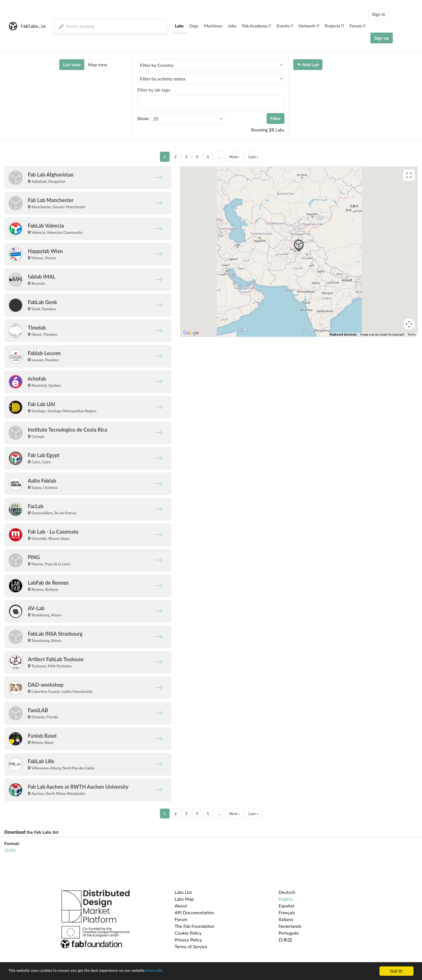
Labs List (183, 892)
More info (174, 971)
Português (289, 933)
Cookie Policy (188, 933)
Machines (213, 26)
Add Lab (308, 64)
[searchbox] (141, 103)
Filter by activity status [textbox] (163, 79)
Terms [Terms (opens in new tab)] (412, 335)
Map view (98, 64)
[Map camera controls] (409, 324)
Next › (235, 157)
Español (286, 906)
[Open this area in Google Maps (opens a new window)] (191, 333)
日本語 (285, 940)
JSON (10, 850)
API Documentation (194, 912)
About (181, 906)
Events (285, 26)
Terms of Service (191, 946)
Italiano (286, 919)
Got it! (396, 971)
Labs (179, 26)
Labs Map (184, 899)
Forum (357, 26)
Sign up (381, 38)
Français (287, 912)
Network (309, 26)
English (286, 899)
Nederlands (290, 926)
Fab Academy (257, 26)
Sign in (378, 14)
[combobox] (211, 65)
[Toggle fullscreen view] (409, 175)
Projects (334, 26)
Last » (254, 157)
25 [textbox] (156, 119)
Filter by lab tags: (154, 90)
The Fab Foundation (195, 926)
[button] (299, 246)
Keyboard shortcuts (343, 335)
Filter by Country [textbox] (157, 65)
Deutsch (287, 892)
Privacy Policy (188, 940)
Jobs (232, 26)
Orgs (194, 26)
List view (72, 64)
